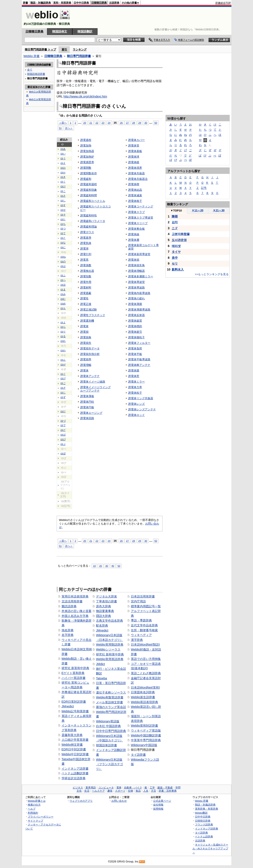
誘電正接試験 (89, 310)
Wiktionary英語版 (108, 721)
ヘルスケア (98, 791)
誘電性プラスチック (93, 315)
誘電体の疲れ (136, 298)
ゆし (63, 201)
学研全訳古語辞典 (74, 778)
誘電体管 (134, 146)
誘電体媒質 (135, 321)
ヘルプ (32, 809)
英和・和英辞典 (62, 3)
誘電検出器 (87, 271)
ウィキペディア (141, 635)
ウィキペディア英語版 (146, 730)
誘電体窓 (134, 376)
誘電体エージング (91, 413)
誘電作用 (86, 282)
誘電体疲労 (135, 332)
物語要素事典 (105, 611)
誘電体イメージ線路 (93, 382)
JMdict (101, 664)
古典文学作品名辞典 (109, 621)
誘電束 (84, 326)
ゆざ (63, 388)
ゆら (63, 327)
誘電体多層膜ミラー (141, 276)
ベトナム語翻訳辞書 (75, 773)
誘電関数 (86, 168)
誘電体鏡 (134, 162)
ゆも (63, 308)
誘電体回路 (87, 418)
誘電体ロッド (136, 415)
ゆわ (63, 350)
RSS (142, 862)
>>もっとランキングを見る (212, 274)
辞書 (25, 3)
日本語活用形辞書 (143, 596)
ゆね (63, 257)
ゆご (63, 383)
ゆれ (63, 341)
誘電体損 (134, 260)
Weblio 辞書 (32, 56)
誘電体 (84, 370)
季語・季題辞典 (141, 620)
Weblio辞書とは (37, 801)
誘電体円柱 (87, 402)
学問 (178, 788)
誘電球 (84, 249)
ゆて (63, 233)
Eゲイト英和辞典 (73, 673)
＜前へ (63, 123)
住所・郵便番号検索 (144, 630)
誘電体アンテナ (90, 376)
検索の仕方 (34, 805)
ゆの (63, 262)
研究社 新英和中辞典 (75, 668)
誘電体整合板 (136, 229)
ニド (175, 228)
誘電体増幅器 (136, 271)
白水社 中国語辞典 (108, 726)
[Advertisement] (153, 18)
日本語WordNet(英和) (145, 688)
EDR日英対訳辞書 (74, 702)
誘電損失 (86, 343)
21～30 (219, 210)
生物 (130, 791)
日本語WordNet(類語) (145, 645)
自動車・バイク (133, 788)
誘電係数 (86, 265)
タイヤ (176, 252)
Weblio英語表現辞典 (145, 702)
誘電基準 (86, 238)
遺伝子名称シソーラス (111, 692)
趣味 (110, 791)
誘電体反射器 (136, 315)
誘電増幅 (86, 365)
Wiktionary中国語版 (144, 745)
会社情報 (158, 805)
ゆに (63, 247)
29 (140, 123)
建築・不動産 (165, 788)
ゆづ (63, 421)
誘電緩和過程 (89, 184)
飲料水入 (178, 269)
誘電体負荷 (135, 348)
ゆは (63, 266)
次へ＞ (69, 128)
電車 (119, 788)
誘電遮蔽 (86, 293)
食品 (138, 791)
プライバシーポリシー (41, 817)
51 (60, 128)
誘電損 (84, 332)
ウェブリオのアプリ (81, 801)
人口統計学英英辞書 (75, 740)
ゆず (63, 397)
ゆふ (63, 275)
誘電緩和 (86, 179)
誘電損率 (86, 359)
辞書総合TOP (223, 3)
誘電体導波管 (136, 282)
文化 (79, 791)
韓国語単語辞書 (107, 745)
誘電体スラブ (136, 212)
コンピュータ (106, 788)
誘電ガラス (87, 232)
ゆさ (63, 196)
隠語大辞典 (104, 616)
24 (109, 123)
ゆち (63, 224)
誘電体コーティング (141, 206)
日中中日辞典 (81, 3)
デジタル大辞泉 (107, 596)
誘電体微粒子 (136, 337)
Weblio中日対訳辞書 (75, 754)
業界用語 (91, 788)
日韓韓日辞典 (99, 3)
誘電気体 (86, 243)
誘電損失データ (90, 348)
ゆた (63, 219)
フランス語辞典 (204, 824)
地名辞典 (68, 630)
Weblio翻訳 (201, 813)
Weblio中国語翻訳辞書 (146, 735)
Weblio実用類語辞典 (110, 645)
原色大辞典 (104, 606)
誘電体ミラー (136, 382)
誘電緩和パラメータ (93, 221)
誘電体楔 (134, 184)
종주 (175, 258)
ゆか (63, 173)
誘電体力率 (135, 387)
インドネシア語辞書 (75, 769)
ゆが (63, 365)
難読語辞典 (69, 606)
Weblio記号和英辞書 (75, 711)
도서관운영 (179, 240)
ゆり (63, 332)
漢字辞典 (137, 640)
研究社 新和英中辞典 (110, 654)
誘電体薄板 (87, 396)
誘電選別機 (87, 321)
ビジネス (78, 788)
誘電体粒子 (135, 393)
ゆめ (63, 304)
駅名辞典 (102, 625)
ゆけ (63, 186)
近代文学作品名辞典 (144, 625)
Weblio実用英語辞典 (110, 659)
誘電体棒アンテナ (139, 365)
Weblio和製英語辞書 (110, 697)
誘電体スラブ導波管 (141, 218)
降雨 (175, 216)
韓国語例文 (60, 31)
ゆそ (63, 215)
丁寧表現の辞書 (107, 601)
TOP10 (176, 211)
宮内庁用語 (138, 601)
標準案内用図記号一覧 (146, 606)
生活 (87, 791)
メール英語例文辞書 (109, 702)
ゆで (63, 425)
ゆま (63, 290)
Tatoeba (101, 678)
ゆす (63, 205)
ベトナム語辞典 (204, 836)
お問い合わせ (119, 801)
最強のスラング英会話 (111, 707)
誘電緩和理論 (89, 227)
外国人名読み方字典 (75, 616)
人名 (146, 791)
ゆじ (63, 393)
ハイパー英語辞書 (74, 678)
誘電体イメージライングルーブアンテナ (95, 389)
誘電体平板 (135, 354)
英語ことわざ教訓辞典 (146, 673)
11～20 (198, 210)
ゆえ (63, 163)
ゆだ (63, 411)
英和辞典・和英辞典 (207, 809)
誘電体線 (134, 234)
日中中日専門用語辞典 (111, 731)
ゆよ (63, 322)
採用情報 (158, 809)
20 (85, 123)
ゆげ (63, 379)
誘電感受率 (87, 162)
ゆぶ (63, 444)
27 (127, 123)
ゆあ (63, 149)
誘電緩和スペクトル (93, 201)
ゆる (63, 336)
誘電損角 (86, 337)
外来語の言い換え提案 (77, 611)
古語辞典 (114, 3)
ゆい (63, 154)
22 (97, 123)
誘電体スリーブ (138, 223)
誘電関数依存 (89, 173)
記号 (204, 188)
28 (134, 123)
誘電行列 (86, 254)
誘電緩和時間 (89, 195)
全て (30, 70)
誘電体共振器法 (138, 179)
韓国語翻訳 (85, 31)
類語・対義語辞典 (41, 3)
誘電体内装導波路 (139, 293)
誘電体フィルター (139, 343)
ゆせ (63, 210)
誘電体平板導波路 (139, 359)
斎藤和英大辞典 (72, 735)
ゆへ (63, 280)
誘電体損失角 (136, 265)
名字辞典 (68, 635)
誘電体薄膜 (135, 304)
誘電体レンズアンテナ (142, 409)
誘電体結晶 (135, 190)
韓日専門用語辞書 (79, 56)
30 (146, 123)
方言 (154, 791)
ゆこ (63, 191)
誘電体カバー (136, 140)
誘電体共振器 (136, 173)
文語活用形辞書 (72, 601)
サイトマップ (36, 821)
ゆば (63, 435)
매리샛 (176, 246)
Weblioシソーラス (108, 649)
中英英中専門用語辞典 (146, 740)
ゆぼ (63, 454)
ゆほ (63, 285)
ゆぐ (63, 374)
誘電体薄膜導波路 (139, 310)
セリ (175, 263)
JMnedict (68, 706)
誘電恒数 (86, 276)
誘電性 (84, 298)
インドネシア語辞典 (207, 829)
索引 (64, 50)
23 (103, 123)
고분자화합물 (181, 234)
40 (113, 566)
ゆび (63, 439)
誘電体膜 (134, 370)
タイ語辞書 (138, 755)
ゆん (63, 360)
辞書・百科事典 (168, 791)
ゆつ (63, 229)
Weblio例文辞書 (72, 745)
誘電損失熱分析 (90, 354)
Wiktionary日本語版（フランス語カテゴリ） (109, 764)
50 (156, 123)
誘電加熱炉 (87, 157)
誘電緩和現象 (89, 190)
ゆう (63, 158)
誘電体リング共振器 (141, 398)
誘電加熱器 (87, 151)
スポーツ (120, 791)
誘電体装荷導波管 (139, 254)
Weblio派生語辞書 (143, 697)
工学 (152, 788)
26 (121, 123)
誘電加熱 (86, 146)
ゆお (63, 168)
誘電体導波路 (136, 288)
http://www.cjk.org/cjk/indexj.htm (85, 96)
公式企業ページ (162, 801)
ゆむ (63, 299)
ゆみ (63, 294)
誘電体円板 (87, 407)
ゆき (63, 177)
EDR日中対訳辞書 (74, 749)
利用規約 (33, 813)
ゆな (63, 243)
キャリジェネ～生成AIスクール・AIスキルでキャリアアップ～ (210, 849)
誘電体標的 (135, 326)
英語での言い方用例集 (146, 659)
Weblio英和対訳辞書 (145, 726)
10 (94, 566)
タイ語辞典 (201, 833)
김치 (175, 222)
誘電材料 (86, 288)
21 (91, 123)
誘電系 (84, 260)
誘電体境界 (135, 168)
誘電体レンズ (136, 404)
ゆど (63, 430)
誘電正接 (86, 304)
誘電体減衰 (135, 195)
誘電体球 (134, 157)
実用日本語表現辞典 (75, 596)
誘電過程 (86, 140)
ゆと (63, 238)
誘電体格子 (135, 201)
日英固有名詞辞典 (143, 692)
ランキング (80, 50)
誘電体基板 (135, 151)
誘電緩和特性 (89, 215)
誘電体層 (134, 240)
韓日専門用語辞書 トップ (41, 50)
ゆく (63, 182)
